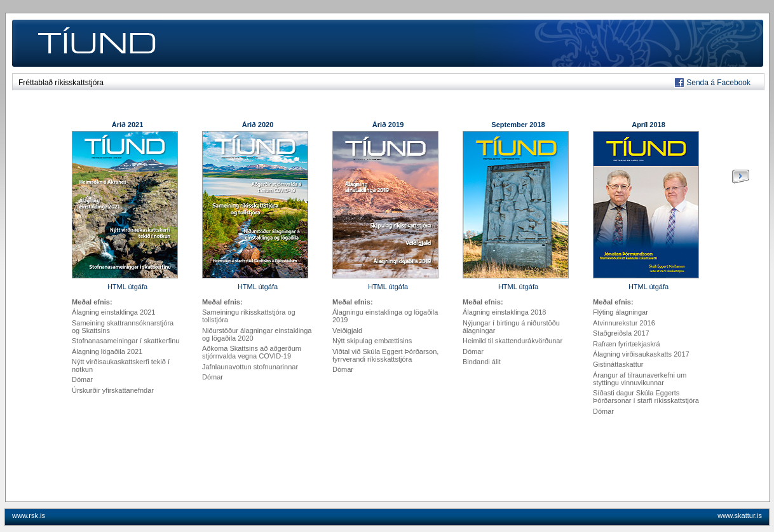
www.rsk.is (29, 515)
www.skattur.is (740, 515)
